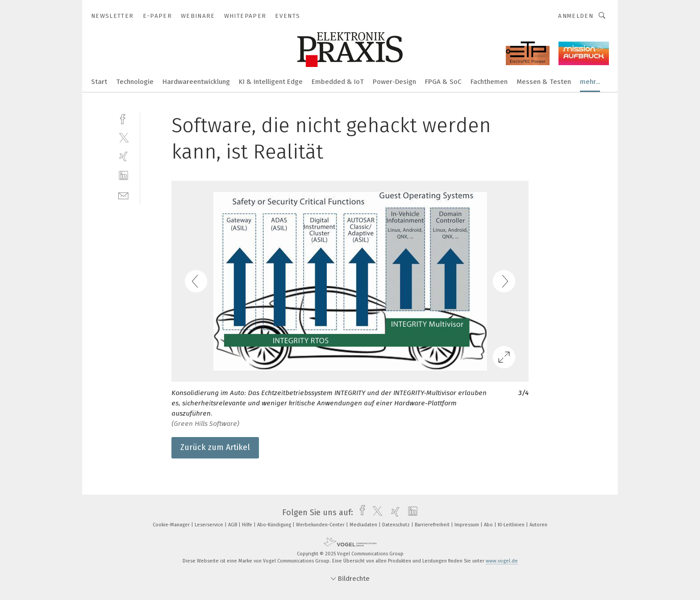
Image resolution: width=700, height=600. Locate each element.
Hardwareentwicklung (196, 82)
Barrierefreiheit (433, 525)
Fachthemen (489, 82)
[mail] (123, 195)
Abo (489, 525)
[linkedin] (123, 176)
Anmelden (576, 16)
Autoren (538, 525)
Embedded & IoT (338, 82)
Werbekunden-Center (321, 525)
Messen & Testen (544, 82)
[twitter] (123, 137)
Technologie (135, 82)
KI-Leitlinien (512, 525)
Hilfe (248, 525)
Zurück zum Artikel (215, 447)
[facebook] (123, 118)
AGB (233, 525)
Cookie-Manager (172, 525)
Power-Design (394, 82)
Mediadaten (364, 525)
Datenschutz (397, 525)
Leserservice (210, 525)
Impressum (467, 525)
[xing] (123, 156)
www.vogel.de (502, 561)
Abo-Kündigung (275, 525)
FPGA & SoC (443, 82)
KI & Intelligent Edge (271, 82)
